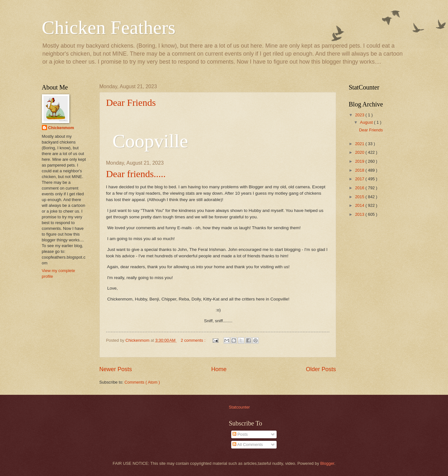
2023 (360, 115)
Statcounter (240, 407)
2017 (360, 179)
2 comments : (194, 340)
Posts (240, 434)
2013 (360, 214)
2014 (360, 205)
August (367, 122)
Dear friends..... (136, 174)
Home (219, 369)
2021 (360, 144)
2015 (360, 197)
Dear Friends (131, 102)
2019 (360, 161)
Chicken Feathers (109, 27)
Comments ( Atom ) (142, 382)
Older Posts (321, 369)
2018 (360, 170)
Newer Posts (116, 369)
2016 (360, 188)
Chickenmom (61, 128)
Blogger (327, 463)
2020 (360, 152)
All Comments (248, 445)
